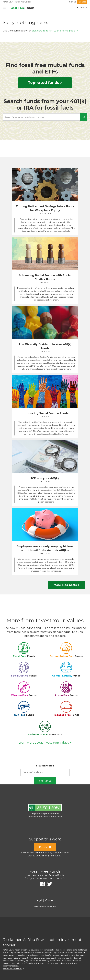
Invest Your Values (23, 2)
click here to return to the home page (55, 31)
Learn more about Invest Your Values (45, 743)
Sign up (73, 2)
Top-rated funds (45, 83)
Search (82, 8)
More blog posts (66, 585)
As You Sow (8, 2)
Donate (82, 2)
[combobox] (45, 117)
